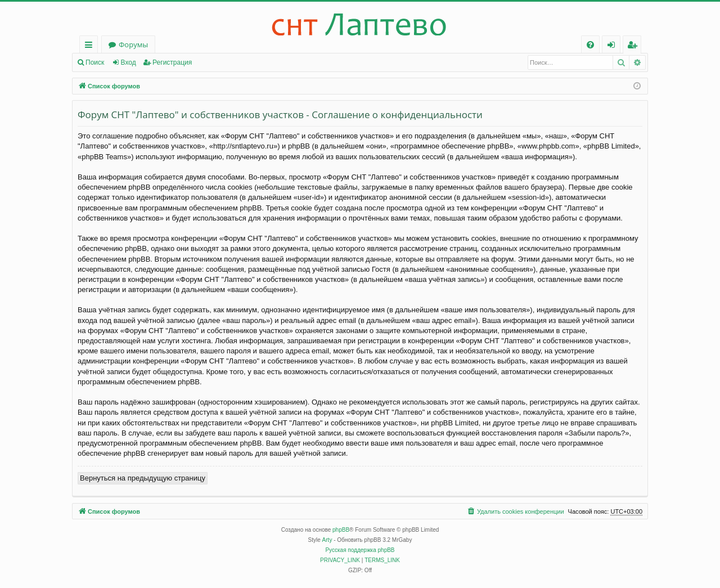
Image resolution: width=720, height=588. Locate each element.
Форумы (133, 44)
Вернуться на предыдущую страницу (143, 478)
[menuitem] (590, 45)
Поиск (95, 62)
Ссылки (91, 46)
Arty (327, 540)
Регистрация (172, 62)
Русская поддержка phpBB (360, 550)
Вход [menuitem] (613, 46)
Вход (129, 62)
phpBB (341, 530)
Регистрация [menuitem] (635, 46)
